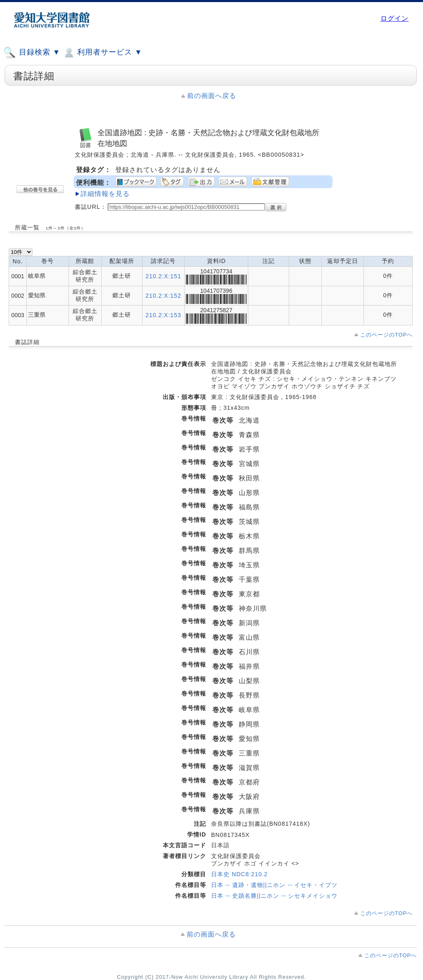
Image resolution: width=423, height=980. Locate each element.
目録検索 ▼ (32, 53)
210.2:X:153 (163, 315)
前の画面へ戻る (212, 96)
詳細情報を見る (105, 194)
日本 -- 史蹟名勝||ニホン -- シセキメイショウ (274, 896)
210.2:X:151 (163, 276)
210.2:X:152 (163, 296)
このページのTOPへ (386, 335)
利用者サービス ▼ (102, 53)
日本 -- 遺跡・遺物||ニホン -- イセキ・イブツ (274, 885)
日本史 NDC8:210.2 (239, 874)
